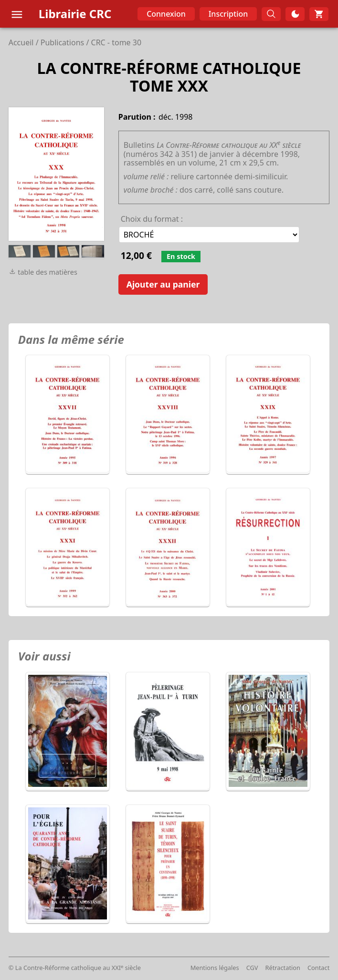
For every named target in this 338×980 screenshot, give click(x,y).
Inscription (228, 14)
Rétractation (283, 968)
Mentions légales (215, 968)
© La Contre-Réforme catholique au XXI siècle (75, 968)
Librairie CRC (75, 14)
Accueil (21, 42)
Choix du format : (152, 219)
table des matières (43, 272)
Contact (318, 968)
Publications (62, 42)
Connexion (166, 14)
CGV (252, 968)
